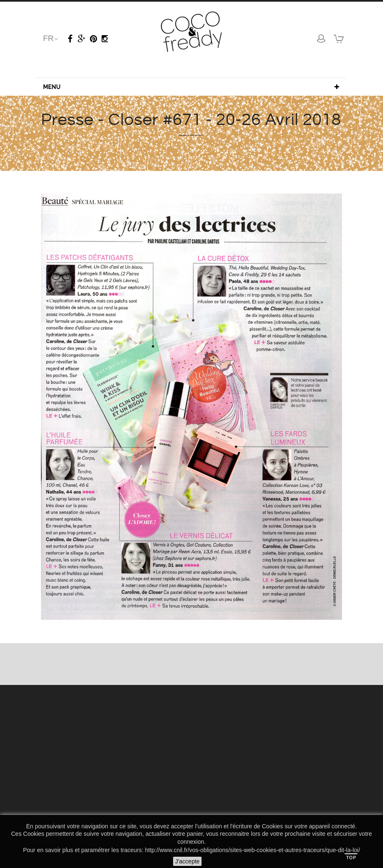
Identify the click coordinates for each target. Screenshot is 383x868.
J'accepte (188, 861)
